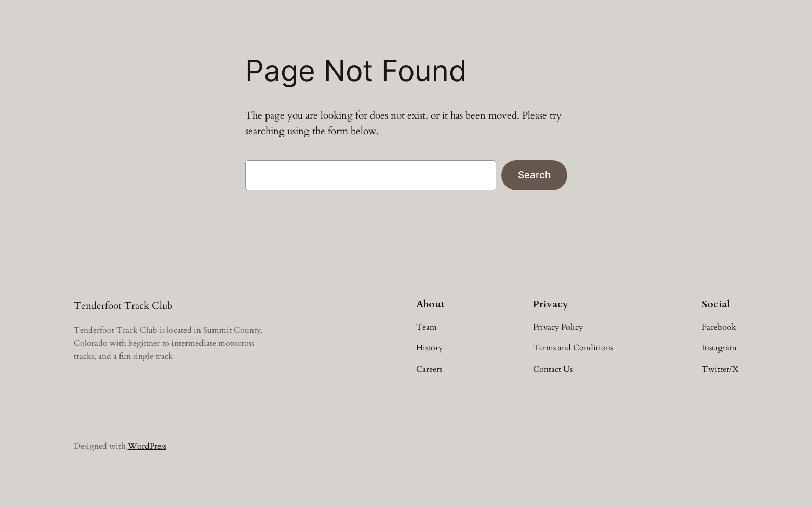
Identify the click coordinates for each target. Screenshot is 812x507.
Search (534, 175)
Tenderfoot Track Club (123, 306)
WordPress (147, 446)
